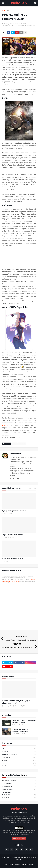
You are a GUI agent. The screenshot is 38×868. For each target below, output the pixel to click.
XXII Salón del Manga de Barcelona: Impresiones (20, 730)
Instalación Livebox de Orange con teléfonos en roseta (24, 722)
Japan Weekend (19, 786)
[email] (31, 850)
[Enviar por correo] (21, 33)
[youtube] (8, 666)
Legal (11, 864)
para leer (19, 766)
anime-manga (19, 757)
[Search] (35, 3)
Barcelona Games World (19, 781)
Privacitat (17, 864)
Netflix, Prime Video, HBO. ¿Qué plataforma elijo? (16, 702)
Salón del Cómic (19, 795)
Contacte (30, 864)
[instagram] (30, 663)
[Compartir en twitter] (13, 33)
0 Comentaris (9, 26)
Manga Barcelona (19, 789)
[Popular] (6, 723)
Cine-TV (19, 749)
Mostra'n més (32, 488)
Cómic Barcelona (19, 783)
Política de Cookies (19, 838)
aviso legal (15, 581)
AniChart (5, 425)
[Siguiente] (19, 638)
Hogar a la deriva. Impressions (12, 535)
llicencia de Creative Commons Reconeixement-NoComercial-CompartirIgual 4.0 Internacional (19, 833)
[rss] (26, 850)
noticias (19, 763)
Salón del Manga (19, 798)
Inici (3, 10)
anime (9, 10)
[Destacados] (19, 690)
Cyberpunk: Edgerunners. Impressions (15, 511)
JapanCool (19, 752)
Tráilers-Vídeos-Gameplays (19, 754)
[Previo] (19, 646)
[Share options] (25, 33)
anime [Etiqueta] (14, 444)
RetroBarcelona (19, 792)
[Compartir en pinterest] (17, 33)
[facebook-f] (19, 663)
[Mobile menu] (3, 3)
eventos (19, 760)
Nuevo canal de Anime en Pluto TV (14, 559)
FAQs (24, 864)
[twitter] (8, 663)
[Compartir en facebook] (9, 33)
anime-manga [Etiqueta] (22, 444)
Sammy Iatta (16, 454)
